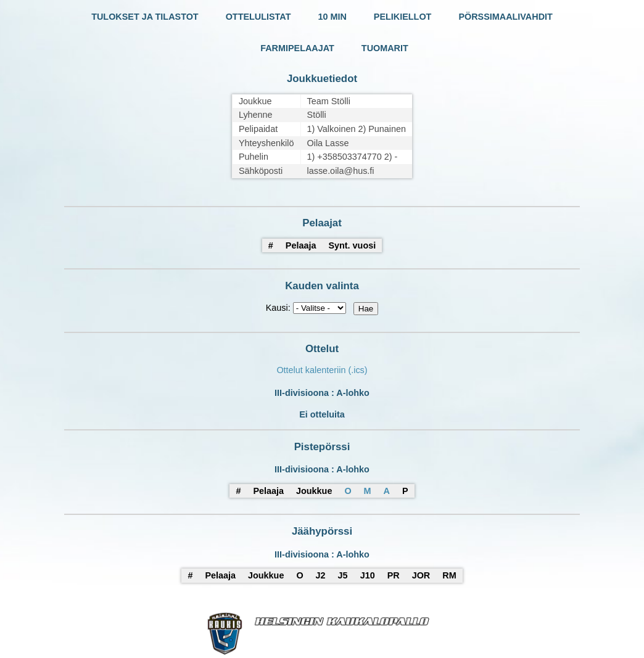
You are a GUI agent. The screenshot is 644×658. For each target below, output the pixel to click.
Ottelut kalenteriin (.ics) (322, 370)
